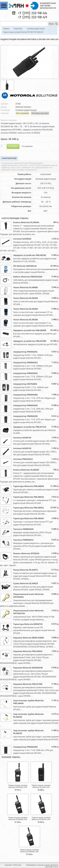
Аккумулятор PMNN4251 (25, 352)
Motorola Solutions (23, 107)
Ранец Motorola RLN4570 (26, 570)
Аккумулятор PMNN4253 (25, 363)
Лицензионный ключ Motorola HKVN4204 (28, 596)
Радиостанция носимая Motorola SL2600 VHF (41, 786)
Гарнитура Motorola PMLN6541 (29, 508)
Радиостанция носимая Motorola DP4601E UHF (41, 818)
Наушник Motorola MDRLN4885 (29, 638)
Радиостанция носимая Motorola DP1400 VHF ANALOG (23, 32)
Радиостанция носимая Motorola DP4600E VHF (29, 851)
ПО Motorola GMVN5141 (25, 266)
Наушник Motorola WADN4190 (28, 668)
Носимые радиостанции (36, 29)
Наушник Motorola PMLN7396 (28, 684)
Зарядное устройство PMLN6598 (30, 330)
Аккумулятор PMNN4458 (25, 395)
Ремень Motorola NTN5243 (26, 553)
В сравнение (28, 146)
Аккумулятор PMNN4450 (25, 747)
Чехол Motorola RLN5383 (26, 298)
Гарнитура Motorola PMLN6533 (29, 497)
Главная (6, 29)
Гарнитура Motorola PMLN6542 (29, 518)
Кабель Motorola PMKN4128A (28, 277)
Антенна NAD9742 (22, 438)
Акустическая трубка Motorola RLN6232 (28, 732)
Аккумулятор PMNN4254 (25, 373)
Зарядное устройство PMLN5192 (30, 255)
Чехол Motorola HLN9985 (26, 287)
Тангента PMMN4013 (23, 540)
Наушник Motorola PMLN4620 (28, 651)
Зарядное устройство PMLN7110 (30, 427)
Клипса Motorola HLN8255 (26, 470)
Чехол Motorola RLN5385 (26, 320)
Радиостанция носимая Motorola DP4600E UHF (18, 818)
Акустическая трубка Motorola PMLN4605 (28, 702)
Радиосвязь (18, 29)
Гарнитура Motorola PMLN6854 (29, 486)
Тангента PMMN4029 (23, 529)
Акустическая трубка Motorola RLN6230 (28, 715)
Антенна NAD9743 (22, 448)
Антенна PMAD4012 (23, 459)
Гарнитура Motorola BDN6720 (28, 624)
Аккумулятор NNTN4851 (25, 384)
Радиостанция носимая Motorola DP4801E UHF (18, 786)
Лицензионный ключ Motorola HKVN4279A (28, 612)
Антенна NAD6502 (22, 239)
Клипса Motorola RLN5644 (26, 222)
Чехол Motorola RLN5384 (26, 309)
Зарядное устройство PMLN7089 (30, 341)
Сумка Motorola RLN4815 (26, 583)
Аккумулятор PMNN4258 (25, 405)
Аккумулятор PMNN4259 (25, 416)
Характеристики (9, 158)
